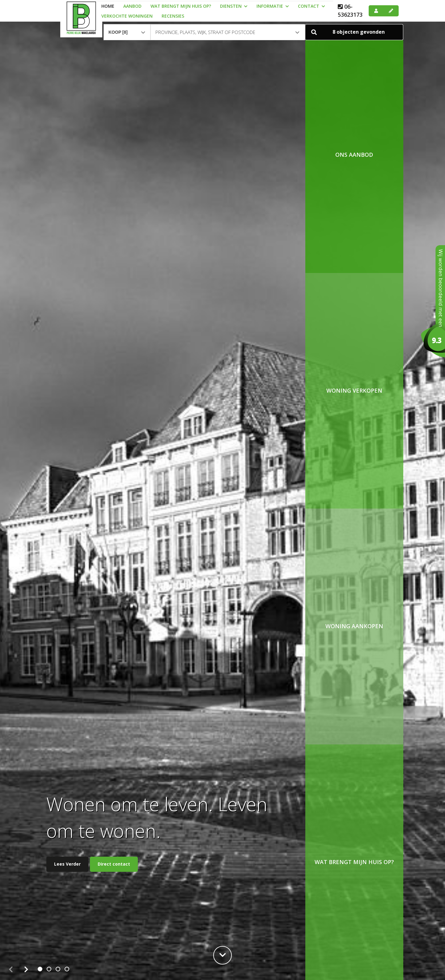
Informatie (273, 6)
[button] (354, 29)
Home (108, 6)
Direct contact (114, 864)
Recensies (173, 16)
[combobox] (127, 27)
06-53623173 (350, 11)
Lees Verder (67, 864)
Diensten (234, 6)
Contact (311, 6)
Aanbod (132, 6)
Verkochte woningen (127, 16)
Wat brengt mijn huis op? (181, 6)
